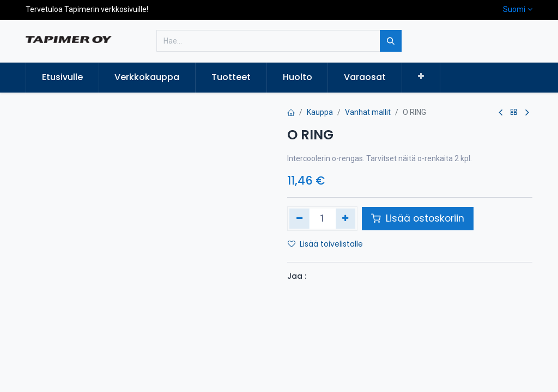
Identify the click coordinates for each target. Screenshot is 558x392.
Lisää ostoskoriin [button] (418, 218)
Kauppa (320, 112)
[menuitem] (62, 77)
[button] (421, 77)
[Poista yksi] (299, 218)
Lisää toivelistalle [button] (325, 244)
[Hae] (391, 41)
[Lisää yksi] (346, 218)
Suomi (514, 9)
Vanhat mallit (368, 112)
